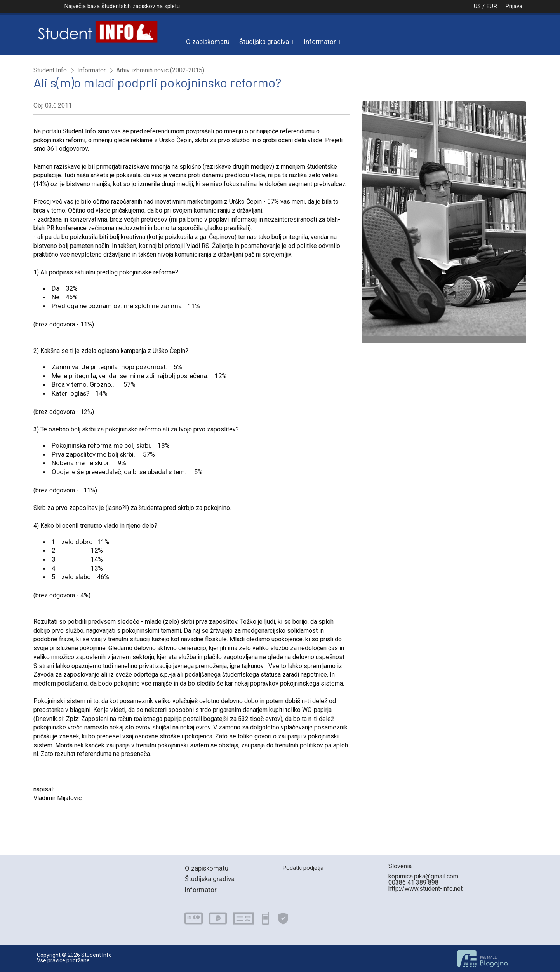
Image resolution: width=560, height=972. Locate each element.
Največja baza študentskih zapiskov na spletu (122, 6)
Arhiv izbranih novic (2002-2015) (160, 70)
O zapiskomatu (208, 42)
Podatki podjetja (303, 868)
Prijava (514, 6)
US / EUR (477, 6)
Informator (320, 42)
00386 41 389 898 (413, 882)
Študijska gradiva (264, 42)
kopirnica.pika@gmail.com (423, 876)
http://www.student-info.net (425, 889)
